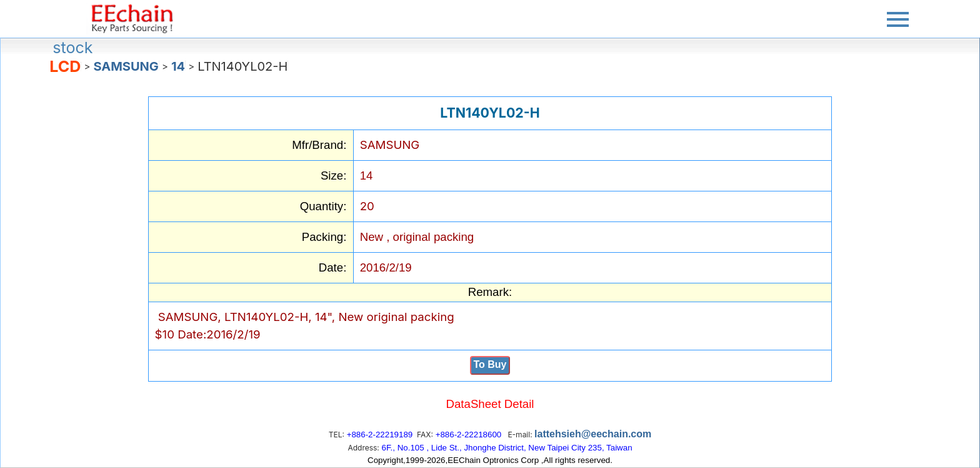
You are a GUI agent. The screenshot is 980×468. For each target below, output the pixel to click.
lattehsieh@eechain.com (593, 434)
